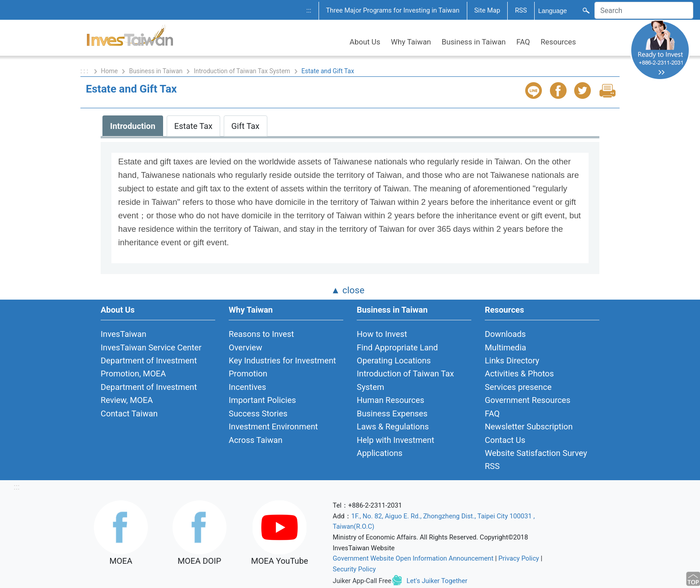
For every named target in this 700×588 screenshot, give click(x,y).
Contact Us (505, 440)
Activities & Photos (519, 374)
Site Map (487, 10)
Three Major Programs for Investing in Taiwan (393, 10)
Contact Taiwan (129, 413)
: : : (85, 71)
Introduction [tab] (133, 126)
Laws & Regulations (393, 427)
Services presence (518, 387)
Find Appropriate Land (397, 347)
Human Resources (390, 400)
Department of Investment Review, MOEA (149, 393)
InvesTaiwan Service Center (151, 347)
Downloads (505, 334)
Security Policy (354, 569)
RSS (521, 10)
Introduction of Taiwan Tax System (242, 71)
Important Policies (262, 400)
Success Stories (258, 413)
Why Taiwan (411, 42)
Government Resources (528, 400)
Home (110, 71)
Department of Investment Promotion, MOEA (149, 367)
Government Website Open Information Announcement (413, 558)
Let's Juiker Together (437, 581)
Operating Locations (394, 360)
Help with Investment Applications (396, 447)
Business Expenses (392, 413)
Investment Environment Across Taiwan (273, 433)
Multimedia (505, 347)
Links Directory (512, 360)
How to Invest (382, 334)
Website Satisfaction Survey (536, 453)
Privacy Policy (519, 558)
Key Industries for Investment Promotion (282, 367)
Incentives (247, 387)
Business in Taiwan (474, 42)
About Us (365, 42)
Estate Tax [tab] (193, 126)
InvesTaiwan (124, 334)
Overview (246, 347)
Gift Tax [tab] (246, 126)
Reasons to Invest (261, 334)
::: (309, 10)
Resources (558, 42)
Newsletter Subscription (529, 427)
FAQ (523, 42)
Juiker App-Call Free (362, 581)
